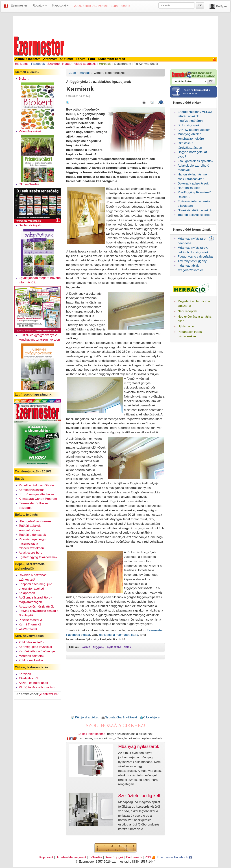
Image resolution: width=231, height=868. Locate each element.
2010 (72, 73)
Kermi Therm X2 (30, 624)
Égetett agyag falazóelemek (38, 557)
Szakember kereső (111, 59)
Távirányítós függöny (192, 261)
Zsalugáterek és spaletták (195, 161)
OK (200, 5)
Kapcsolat (46, 857)
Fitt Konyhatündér (146, 64)
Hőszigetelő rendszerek (35, 521)
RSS (150, 857)
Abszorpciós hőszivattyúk (36, 606)
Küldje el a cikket (85, 717)
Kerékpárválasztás (32, 490)
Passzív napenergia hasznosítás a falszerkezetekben (32, 544)
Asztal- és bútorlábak (33, 683)
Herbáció (105, 64)
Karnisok (25, 674)
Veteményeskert (30, 131)
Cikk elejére (150, 717)
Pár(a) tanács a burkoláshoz (38, 687)
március (85, 73)
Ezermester (19, 5)
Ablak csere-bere (31, 553)
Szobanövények (30, 225)
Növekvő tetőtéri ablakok (195, 210)
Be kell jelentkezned (91, 734)
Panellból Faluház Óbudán (37, 485)
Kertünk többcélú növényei (37, 651)
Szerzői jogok (114, 857)
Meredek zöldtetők (32, 656)
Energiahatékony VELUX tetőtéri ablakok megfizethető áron (195, 116)
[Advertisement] (115, 26)
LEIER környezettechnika (36, 494)
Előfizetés (22, 64)
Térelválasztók (29, 678)
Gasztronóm (123, 64)
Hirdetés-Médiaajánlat (71, 857)
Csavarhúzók (28, 629)
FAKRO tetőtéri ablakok (194, 130)
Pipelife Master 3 (30, 620)
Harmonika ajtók (189, 188)
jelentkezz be (49, 694)
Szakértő (53, 64)
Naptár (67, 64)
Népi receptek (187, 311)
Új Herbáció (186, 326)
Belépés (222, 6)
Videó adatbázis (85, 64)
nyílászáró (114, 647)
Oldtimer (67, 59)
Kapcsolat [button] (60, 5)
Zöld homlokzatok (31, 660)
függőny (99, 647)
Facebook (38, 64)
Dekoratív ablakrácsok (193, 183)
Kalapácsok (27, 593)
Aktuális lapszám (28, 59)
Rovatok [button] (40, 5)
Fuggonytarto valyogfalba (195, 256)
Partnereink (134, 857)
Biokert (24, 78)
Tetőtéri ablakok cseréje (194, 215)
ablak (128, 647)
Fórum (81, 59)
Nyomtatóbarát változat (119, 717)
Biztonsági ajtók (188, 125)
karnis (86, 647)
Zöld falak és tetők (31, 642)
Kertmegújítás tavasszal (35, 647)
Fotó (92, 59)
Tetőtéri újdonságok (32, 535)
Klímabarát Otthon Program (38, 499)
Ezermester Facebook (175, 857)
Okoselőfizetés (29, 184)
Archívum (50, 59)
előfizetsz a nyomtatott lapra (119, 635)
